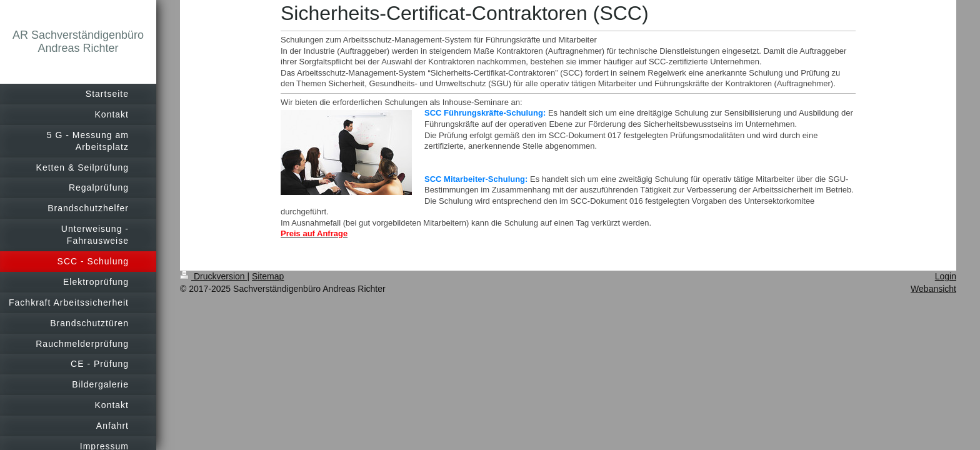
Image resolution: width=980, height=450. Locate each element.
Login (946, 276)
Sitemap (268, 276)
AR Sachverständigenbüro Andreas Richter (78, 42)
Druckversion (213, 276)
